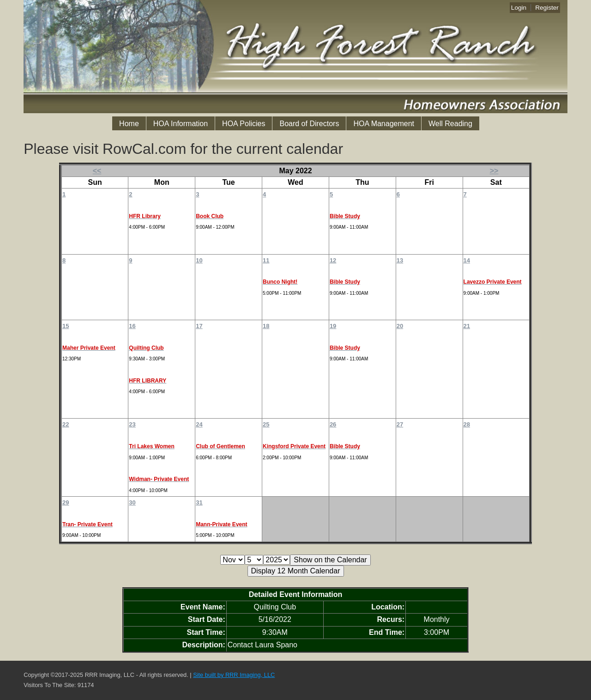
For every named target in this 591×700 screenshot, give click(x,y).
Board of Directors (309, 124)
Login (519, 8)
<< (97, 171)
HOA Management (384, 124)
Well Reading (450, 124)
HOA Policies (244, 124)
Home (129, 124)
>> (494, 171)
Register (547, 8)
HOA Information (181, 124)
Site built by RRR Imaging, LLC (234, 675)
